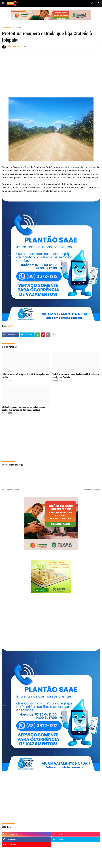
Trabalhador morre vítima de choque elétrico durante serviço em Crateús (76, 376)
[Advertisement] (48, 73)
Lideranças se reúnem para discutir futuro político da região (26, 376)
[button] (3, 3)
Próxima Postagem (91, 490)
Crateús (18, 28)
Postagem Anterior (11, 490)
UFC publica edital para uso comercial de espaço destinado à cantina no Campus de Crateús (24, 408)
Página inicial (7, 28)
